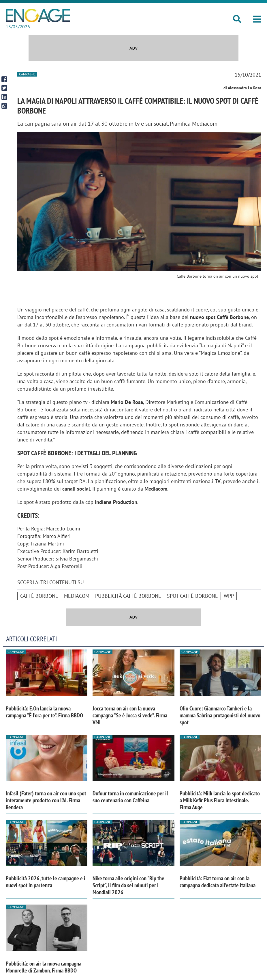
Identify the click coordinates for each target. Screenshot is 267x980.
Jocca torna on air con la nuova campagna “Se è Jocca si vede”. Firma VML (130, 715)
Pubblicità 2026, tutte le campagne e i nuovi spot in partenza (46, 882)
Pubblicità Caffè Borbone (128, 596)
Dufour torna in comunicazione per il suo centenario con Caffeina (130, 797)
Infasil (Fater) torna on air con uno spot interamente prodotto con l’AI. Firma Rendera (46, 800)
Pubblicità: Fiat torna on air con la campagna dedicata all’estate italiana (218, 882)
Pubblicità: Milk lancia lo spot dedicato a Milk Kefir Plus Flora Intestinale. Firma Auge (220, 800)
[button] (257, 19)
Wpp (229, 596)
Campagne (27, 74)
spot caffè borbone (192, 596)
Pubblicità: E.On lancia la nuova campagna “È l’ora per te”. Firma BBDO (44, 712)
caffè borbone (39, 596)
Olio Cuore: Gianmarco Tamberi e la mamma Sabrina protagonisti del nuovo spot (220, 715)
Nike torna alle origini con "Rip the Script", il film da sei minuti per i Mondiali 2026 (128, 885)
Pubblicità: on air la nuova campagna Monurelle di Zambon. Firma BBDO (44, 967)
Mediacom (77, 596)
